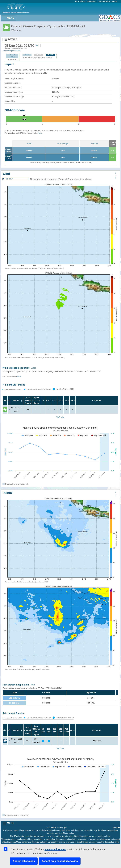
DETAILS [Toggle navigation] (11, 40)
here (40, 133)
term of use (80, 1)
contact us (92, 1)
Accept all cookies (24, 861)
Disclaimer (51, 827)
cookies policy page (55, 849)
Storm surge (63, 143)
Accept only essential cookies (60, 861)
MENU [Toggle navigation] (8, 18)
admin (115, 1)
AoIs (34, 368)
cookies (117, 827)
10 (9, 409)
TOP (116, 176)
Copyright (63, 827)
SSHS (19, 376)
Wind (29, 143)
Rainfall (94, 143)
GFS (27, 55)
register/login (104, 1)
